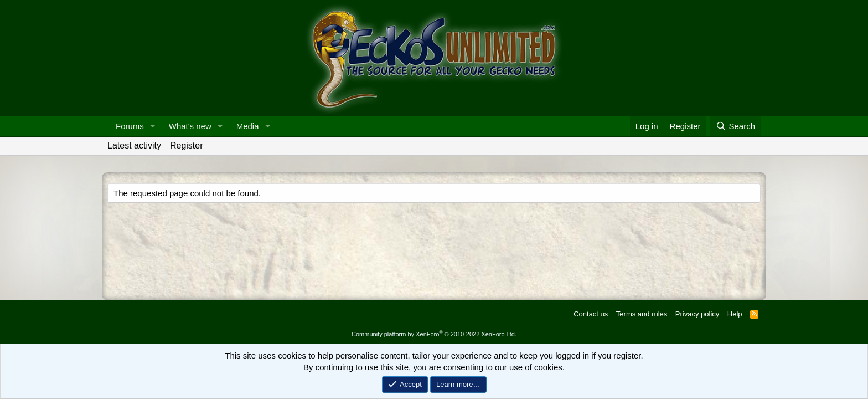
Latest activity (134, 145)
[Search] (735, 126)
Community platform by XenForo (434, 334)
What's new (190, 126)
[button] (153, 126)
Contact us (591, 314)
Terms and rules (642, 314)
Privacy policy (697, 314)
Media (248, 126)
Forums (130, 126)
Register (187, 145)
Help (735, 314)
